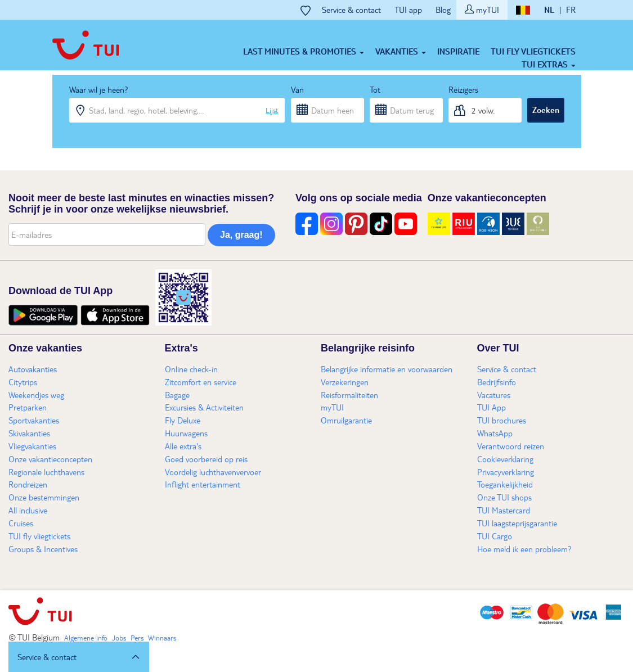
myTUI (482, 10)
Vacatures (494, 395)
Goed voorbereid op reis (206, 459)
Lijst (272, 110)
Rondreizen (28, 484)
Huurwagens (186, 433)
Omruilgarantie (346, 420)
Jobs (119, 638)
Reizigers (463, 89)
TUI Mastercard (504, 510)
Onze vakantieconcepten (50, 459)
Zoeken (546, 110)
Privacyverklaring (506, 472)
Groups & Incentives (43, 549)
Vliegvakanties (32, 446)
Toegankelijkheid (505, 484)
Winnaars (162, 638)
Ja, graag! (241, 235)
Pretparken (28, 407)
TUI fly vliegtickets (533, 51)
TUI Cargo (495, 536)
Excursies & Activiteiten (204, 407)
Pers (137, 638)
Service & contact (351, 10)
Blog (443, 10)
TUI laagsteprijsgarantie (517, 523)
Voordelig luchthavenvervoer (213, 472)
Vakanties (401, 51)
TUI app (408, 10)
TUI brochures (502, 420)
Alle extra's (183, 446)
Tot (375, 89)
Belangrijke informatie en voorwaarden (387, 369)
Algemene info (86, 638)
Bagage (177, 395)
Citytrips (23, 382)
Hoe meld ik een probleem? (524, 549)
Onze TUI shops (504, 497)
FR (571, 10)
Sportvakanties (34, 420)
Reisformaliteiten (349, 395)
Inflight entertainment (203, 484)
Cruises (21, 523)
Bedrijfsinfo (497, 382)
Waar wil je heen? (99, 89)
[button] (79, 657)
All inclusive (28, 510)
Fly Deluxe (183, 420)
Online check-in (191, 369)
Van (297, 89)
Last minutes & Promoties (304, 51)
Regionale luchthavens (46, 472)
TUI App (491, 407)
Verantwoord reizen (511, 446)
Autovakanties (33, 369)
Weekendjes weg (36, 395)
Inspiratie (458, 51)
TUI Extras (549, 64)
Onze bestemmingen (44, 497)
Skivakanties (29, 433)
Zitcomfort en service (201, 382)
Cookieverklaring (505, 459)
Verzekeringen (345, 382)
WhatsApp (495, 433)
